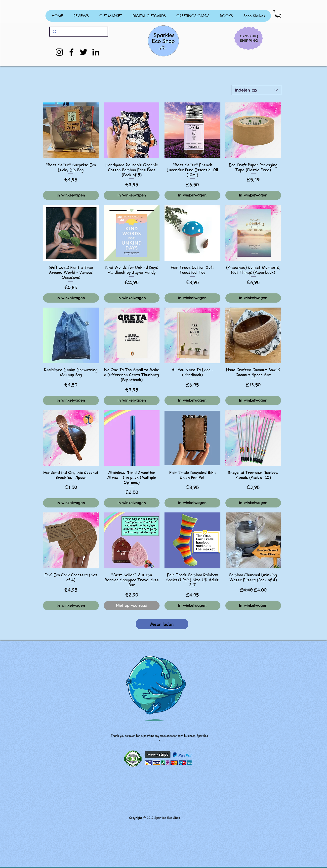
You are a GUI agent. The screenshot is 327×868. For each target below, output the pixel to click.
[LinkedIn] (96, 52)
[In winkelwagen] (71, 195)
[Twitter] (84, 52)
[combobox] (256, 90)
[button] (278, 14)
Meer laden (162, 624)
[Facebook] (71, 52)
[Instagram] (59, 52)
